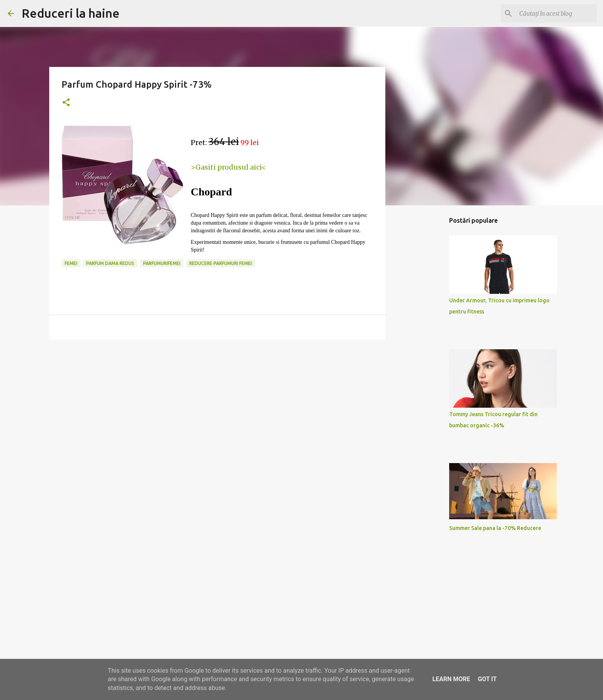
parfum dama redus (110, 263)
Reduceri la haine (71, 13)
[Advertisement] (217, 405)
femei (71, 263)
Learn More (451, 679)
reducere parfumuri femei (221, 263)
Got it (487, 679)
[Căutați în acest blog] (556, 13)
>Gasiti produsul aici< (228, 167)
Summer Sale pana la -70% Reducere (495, 528)
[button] (66, 103)
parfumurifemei (162, 263)
